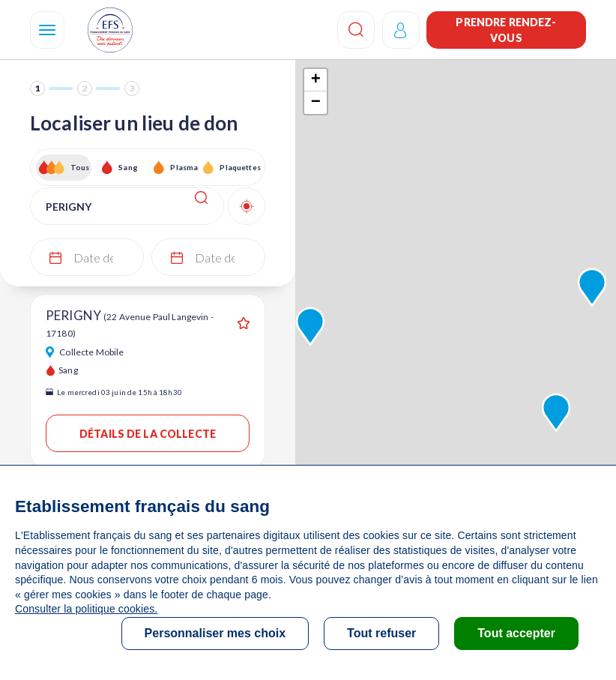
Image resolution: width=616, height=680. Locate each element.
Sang (128, 167)
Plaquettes (239, 167)
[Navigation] (47, 30)
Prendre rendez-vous (506, 30)
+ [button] (316, 80)
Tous (80, 167)
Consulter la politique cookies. (86, 609)
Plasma (184, 167)
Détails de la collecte (148, 434)
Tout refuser (381, 633)
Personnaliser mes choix (215, 633)
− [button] (316, 103)
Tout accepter (516, 633)
